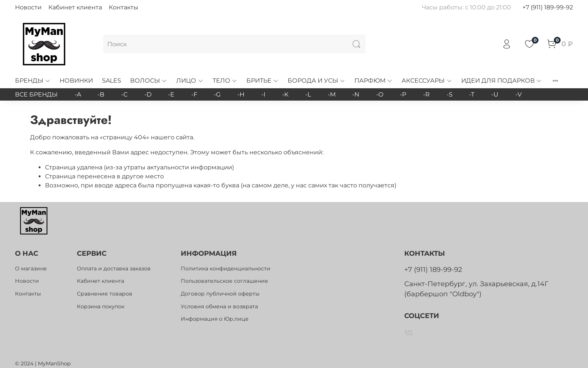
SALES (112, 81)
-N (356, 94)
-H (241, 94)
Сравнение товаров (105, 294)
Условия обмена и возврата (219, 306)
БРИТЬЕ (262, 81)
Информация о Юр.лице (215, 319)
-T (472, 94)
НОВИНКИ (76, 81)
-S (450, 94)
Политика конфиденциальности (226, 268)
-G (217, 94)
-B (101, 94)
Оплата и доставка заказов (114, 268)
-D (148, 94)
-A (78, 94)
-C (124, 94)
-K (285, 94)
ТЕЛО (225, 81)
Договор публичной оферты (220, 294)
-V (518, 94)
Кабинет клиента (75, 7)
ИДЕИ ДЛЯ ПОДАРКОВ (502, 81)
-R (426, 94)
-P (403, 94)
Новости (28, 7)
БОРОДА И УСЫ (316, 81)
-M (332, 94)
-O (380, 94)
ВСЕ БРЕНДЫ (36, 94)
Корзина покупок (101, 306)
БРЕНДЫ (33, 81)
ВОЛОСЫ (149, 81)
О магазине (31, 268)
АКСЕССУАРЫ (427, 81)
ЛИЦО (190, 81)
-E (171, 94)
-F (194, 94)
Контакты (124, 7)
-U (495, 94)
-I (263, 94)
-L (308, 94)
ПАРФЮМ (373, 81)
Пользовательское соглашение (224, 281)
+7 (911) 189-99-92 (548, 7)
